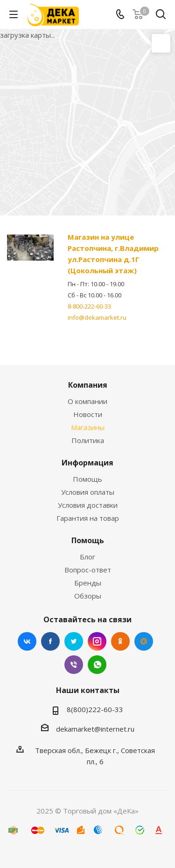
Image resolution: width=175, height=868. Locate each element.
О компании (87, 401)
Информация (87, 463)
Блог (87, 557)
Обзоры (88, 596)
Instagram (97, 641)
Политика (88, 440)
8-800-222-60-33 (89, 306)
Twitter (74, 641)
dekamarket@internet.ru (95, 729)
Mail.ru (144, 641)
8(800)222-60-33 (95, 709)
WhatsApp (97, 665)
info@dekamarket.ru (97, 317)
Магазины (88, 427)
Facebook (50, 641)
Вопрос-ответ (88, 570)
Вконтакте (27, 641)
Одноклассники (120, 641)
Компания (88, 385)
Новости (88, 414)
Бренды (88, 583)
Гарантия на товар (88, 518)
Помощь (87, 479)
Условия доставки (88, 505)
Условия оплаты (88, 492)
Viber (74, 665)
